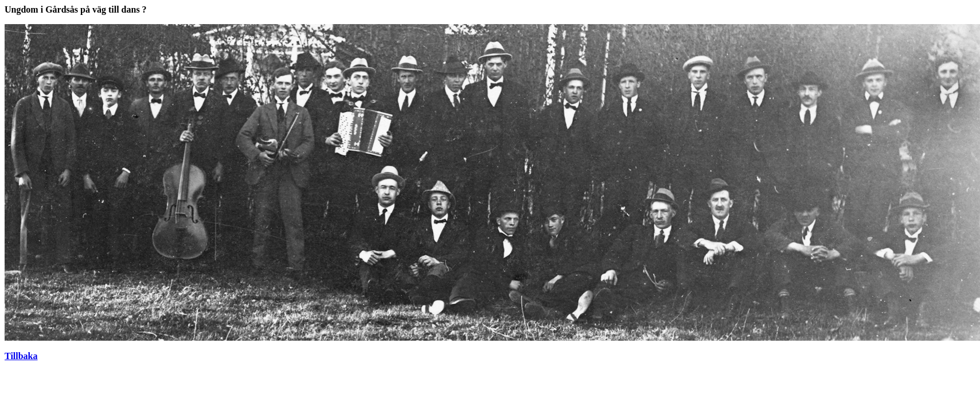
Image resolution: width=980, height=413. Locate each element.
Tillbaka (21, 356)
